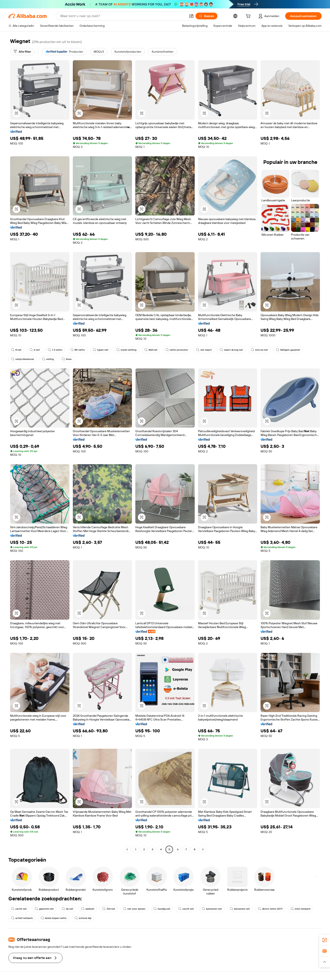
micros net (259, 350)
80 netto (78, 350)
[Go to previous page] (127, 849)
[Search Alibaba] (123, 16)
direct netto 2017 (270, 909)
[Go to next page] (203, 849)
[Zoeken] (206, 16)
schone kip (83, 918)
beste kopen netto (54, 918)
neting (48, 359)
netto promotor (177, 350)
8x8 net (151, 350)
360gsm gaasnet (288, 350)
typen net (101, 350)
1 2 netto (55, 350)
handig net (162, 909)
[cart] (249, 17)
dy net (67, 909)
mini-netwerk (300, 909)
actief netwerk (22, 918)
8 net (16, 350)
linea (67, 359)
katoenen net (212, 909)
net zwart (204, 350)
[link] (325, 940)
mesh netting (126, 350)
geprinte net (44, 909)
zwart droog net (231, 350)
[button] (191, 16)
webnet (88, 909)
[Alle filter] (22, 52)
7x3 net (109, 909)
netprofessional (23, 359)
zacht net (19, 909)
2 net (35, 350)
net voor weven (134, 909)
